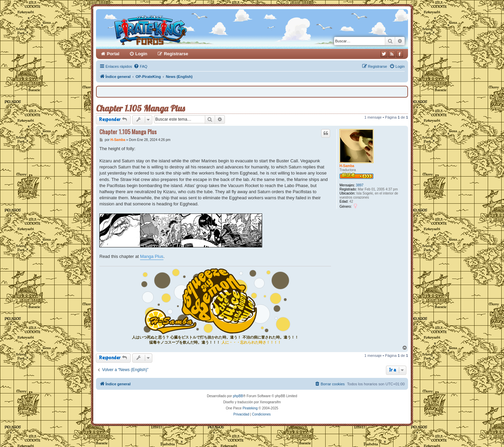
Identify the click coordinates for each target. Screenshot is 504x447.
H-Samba (347, 166)
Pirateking (250, 408)
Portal (113, 54)
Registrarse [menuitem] (176, 54)
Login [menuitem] (141, 54)
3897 (360, 185)
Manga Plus (152, 256)
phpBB (238, 396)
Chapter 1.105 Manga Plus (140, 108)
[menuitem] (140, 66)
